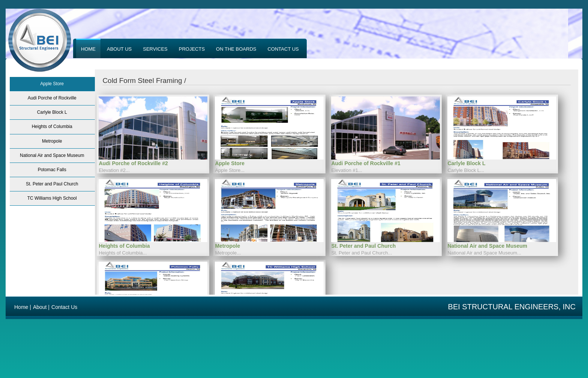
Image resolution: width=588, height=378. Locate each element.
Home (21, 307)
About (40, 307)
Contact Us (64, 307)
